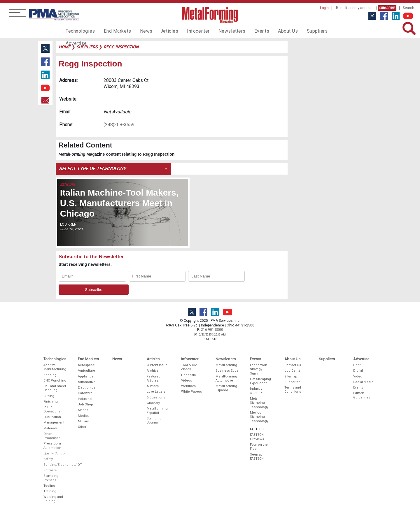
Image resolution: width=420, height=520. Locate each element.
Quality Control (55, 453)
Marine (83, 410)
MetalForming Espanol (226, 388)
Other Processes (52, 436)
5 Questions (156, 397)
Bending (68, 185)
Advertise (327, 31)
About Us (272, 31)
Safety (48, 459)
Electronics (87, 388)
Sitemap (291, 376)
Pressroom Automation (52, 446)
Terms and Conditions (293, 390)
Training (50, 491)
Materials (50, 428)
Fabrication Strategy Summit (259, 369)
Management (54, 422)
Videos (187, 381)
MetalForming (226, 365)
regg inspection (121, 47)
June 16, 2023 (71, 229)
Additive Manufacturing (55, 367)
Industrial (85, 399)
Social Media (363, 382)
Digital (358, 371)
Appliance (86, 376)
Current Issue (157, 365)
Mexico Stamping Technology (259, 417)
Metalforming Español (157, 411)
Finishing (51, 402)
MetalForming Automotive (226, 378)
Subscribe (387, 8)
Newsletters (220, 31)
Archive (153, 371)
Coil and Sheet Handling (55, 388)
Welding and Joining (53, 499)
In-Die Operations (52, 409)
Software (50, 470)
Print (357, 365)
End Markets (113, 31)
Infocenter (188, 31)
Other (82, 427)
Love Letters (156, 392)
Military (83, 421)
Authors (153, 386)
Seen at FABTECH (257, 457)
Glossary (153, 403)
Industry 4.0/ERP (256, 391)
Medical (84, 416)
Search (408, 8)
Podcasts (188, 375)
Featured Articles (154, 378)
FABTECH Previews (257, 437)
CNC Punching (55, 381)
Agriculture (86, 371)
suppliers (87, 47)
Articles (162, 31)
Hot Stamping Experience (260, 381)
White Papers (191, 392)
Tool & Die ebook (189, 367)
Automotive (87, 382)
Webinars (188, 386)
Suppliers (299, 31)
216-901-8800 (212, 330)
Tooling (49, 486)
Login (324, 8)
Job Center (293, 371)
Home (64, 47)
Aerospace (86, 365)
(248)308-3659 (119, 125)
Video (358, 376)
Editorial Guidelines (362, 395)
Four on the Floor (259, 447)
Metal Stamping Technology (259, 403)
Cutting (49, 396)
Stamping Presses (51, 478)
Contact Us (293, 365)
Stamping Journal (154, 420)
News (140, 31)
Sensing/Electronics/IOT (55, 465)
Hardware (85, 393)
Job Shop (85, 404)
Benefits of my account (355, 8)
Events (247, 31)
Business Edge (227, 371)
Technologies (79, 31)
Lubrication (52, 417)
